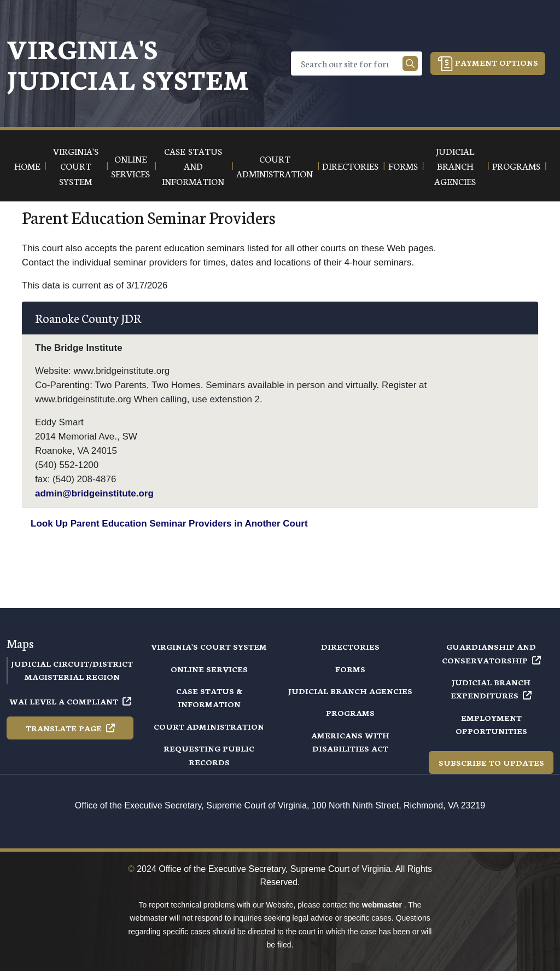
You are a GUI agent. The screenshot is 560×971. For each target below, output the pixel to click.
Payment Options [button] (488, 64)
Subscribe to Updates (491, 762)
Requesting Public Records (209, 755)
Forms (350, 669)
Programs (350, 713)
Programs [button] (516, 166)
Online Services (209, 669)
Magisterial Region (72, 677)
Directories (350, 646)
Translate (70, 728)
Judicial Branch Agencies (350, 691)
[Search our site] (410, 63)
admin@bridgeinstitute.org (94, 493)
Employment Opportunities (491, 724)
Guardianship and (491, 653)
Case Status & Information (209, 697)
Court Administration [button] (275, 166)
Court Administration (209, 726)
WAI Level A (70, 701)
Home (27, 166)
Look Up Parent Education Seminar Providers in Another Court (169, 524)
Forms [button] (403, 166)
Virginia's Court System (209, 646)
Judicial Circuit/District (72, 663)
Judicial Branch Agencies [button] (455, 166)
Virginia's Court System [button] (76, 166)
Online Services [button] (130, 166)
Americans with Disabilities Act (350, 742)
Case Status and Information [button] (193, 166)
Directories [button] (350, 166)
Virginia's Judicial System (128, 63)
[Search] (349, 63)
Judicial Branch (491, 689)
